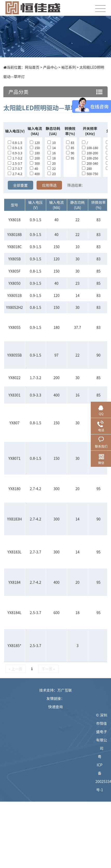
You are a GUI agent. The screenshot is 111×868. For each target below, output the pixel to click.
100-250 (90, 158)
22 (51, 168)
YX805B (15, 259)
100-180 (90, 148)
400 (35, 174)
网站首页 (32, 67)
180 (35, 153)
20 (51, 163)
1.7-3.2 (15, 158)
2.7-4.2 (15, 174)
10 (51, 143)
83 (70, 143)
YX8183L (15, 552)
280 (87, 168)
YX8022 (15, 378)
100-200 (90, 153)
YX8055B (15, 355)
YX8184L (15, 613)
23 (51, 174)
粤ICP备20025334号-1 (102, 773)
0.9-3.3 (15, 153)
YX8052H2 (15, 307)
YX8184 (15, 582)
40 (34, 168)
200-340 (90, 163)
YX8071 (15, 458)
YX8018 (15, 220)
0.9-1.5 (15, 148)
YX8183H (14, 519)
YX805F (15, 271)
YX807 (14, 423)
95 (70, 158)
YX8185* (14, 645)
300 (35, 163)
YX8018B (15, 234)
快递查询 (55, 707)
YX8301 (15, 395)
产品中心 (50, 67)
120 (35, 143)
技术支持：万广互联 (55, 690)
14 (51, 148)
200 (35, 158)
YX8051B (15, 295)
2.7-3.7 (15, 168)
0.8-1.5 (15, 143)
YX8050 (15, 283)
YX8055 (15, 327)
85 (70, 148)
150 (35, 148)
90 (70, 153)
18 (51, 158)
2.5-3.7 (15, 163)
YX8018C (14, 247)
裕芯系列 (68, 67)
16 (51, 153)
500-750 (90, 174)
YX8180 (15, 489)
